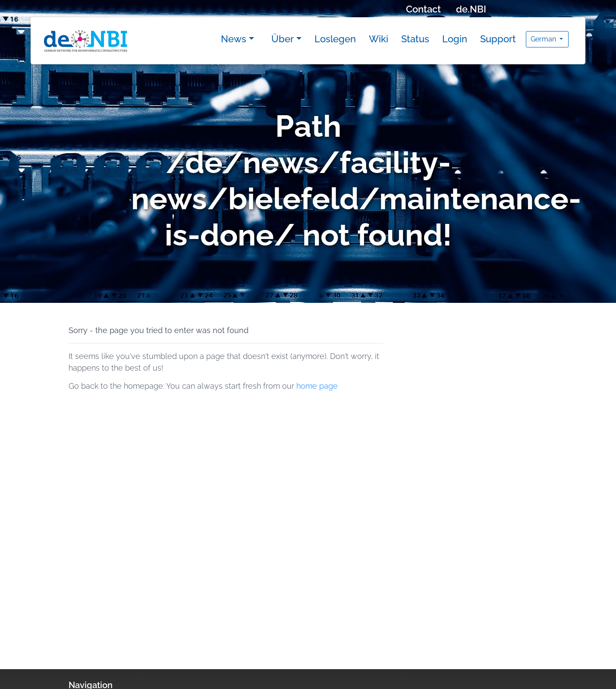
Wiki (379, 39)
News (234, 39)
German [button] (544, 39)
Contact (423, 9)
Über (283, 39)
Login (455, 39)
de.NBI (471, 9)
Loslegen (335, 39)
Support (498, 39)
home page (317, 386)
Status (415, 39)
